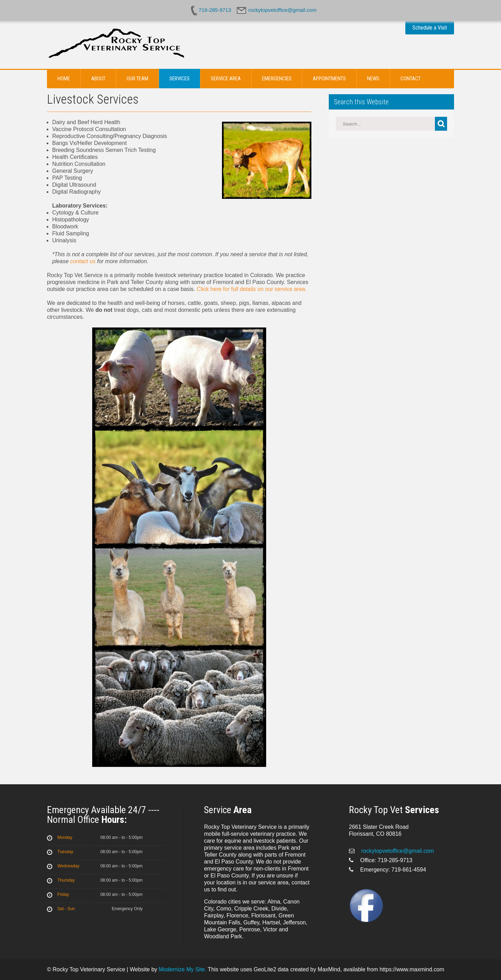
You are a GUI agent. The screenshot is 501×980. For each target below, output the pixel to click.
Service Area (226, 79)
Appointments (329, 79)
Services (180, 79)
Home (64, 79)
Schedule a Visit (430, 28)
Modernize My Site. (182, 969)
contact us (83, 261)
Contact (411, 79)
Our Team (137, 79)
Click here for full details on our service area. (252, 289)
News (373, 79)
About (98, 79)
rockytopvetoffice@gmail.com (397, 851)
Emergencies (277, 79)
